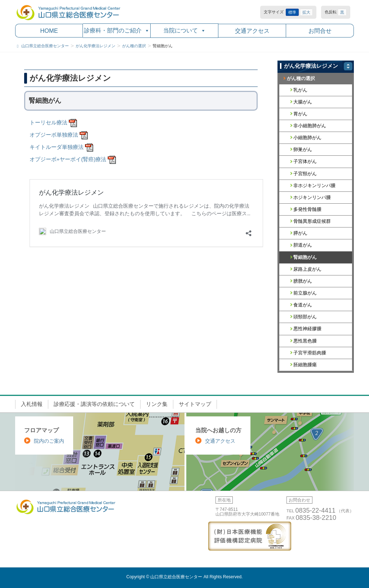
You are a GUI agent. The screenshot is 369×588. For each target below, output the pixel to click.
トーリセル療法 (48, 123)
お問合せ (320, 31)
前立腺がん (305, 293)
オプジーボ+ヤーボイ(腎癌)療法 (68, 159)
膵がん (300, 233)
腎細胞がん (305, 257)
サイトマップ (195, 404)
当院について (184, 30)
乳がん (300, 90)
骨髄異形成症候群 (312, 221)
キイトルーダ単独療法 (57, 147)
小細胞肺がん (307, 138)
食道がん (303, 305)
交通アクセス (252, 31)
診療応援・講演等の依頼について (94, 404)
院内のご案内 (49, 441)
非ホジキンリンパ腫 (314, 185)
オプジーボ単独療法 (54, 135)
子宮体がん (305, 161)
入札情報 (32, 404)
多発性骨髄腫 (307, 209)
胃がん (300, 114)
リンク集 (157, 404)
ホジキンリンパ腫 (312, 197)
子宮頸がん (305, 174)
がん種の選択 (301, 78)
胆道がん (303, 245)
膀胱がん (303, 281)
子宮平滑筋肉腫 (310, 353)
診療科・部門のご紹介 (117, 30)
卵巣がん (303, 149)
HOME (49, 31)
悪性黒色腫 (305, 341)
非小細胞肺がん (310, 126)
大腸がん (303, 102)
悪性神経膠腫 (307, 329)
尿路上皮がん (307, 269)
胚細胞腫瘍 (305, 365)
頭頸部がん (305, 317)
